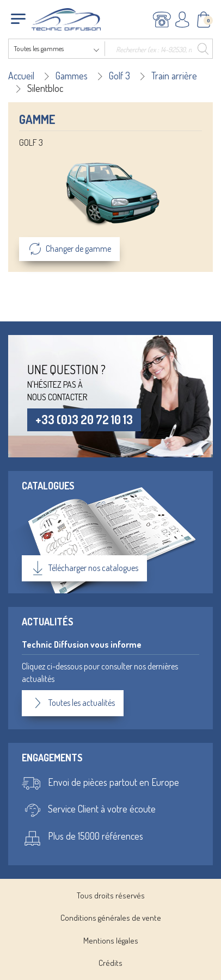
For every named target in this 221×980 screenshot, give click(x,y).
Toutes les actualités (73, 703)
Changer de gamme (69, 249)
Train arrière (174, 76)
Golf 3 (119, 76)
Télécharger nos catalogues (84, 568)
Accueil (21, 76)
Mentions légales (111, 941)
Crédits (110, 963)
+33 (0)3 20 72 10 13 (84, 419)
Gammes (72, 76)
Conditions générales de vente (111, 918)
